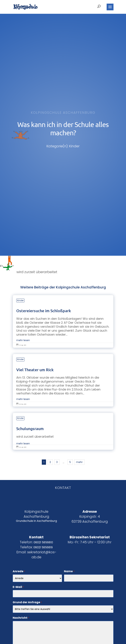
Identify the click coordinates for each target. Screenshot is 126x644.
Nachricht (21, 618)
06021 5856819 (43, 547)
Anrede (19, 572)
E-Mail (18, 587)
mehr (79, 462)
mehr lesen (23, 340)
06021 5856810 (43, 542)
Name (69, 572)
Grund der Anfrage (27, 603)
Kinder (20, 300)
